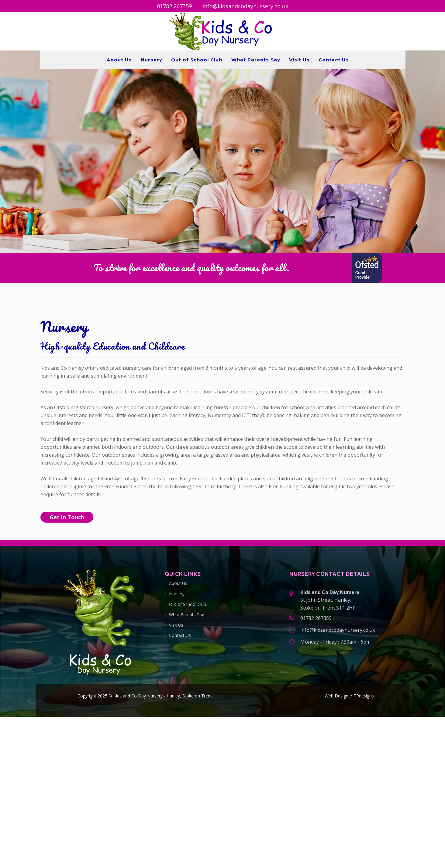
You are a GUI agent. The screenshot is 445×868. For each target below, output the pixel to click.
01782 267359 (174, 6)
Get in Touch (67, 517)
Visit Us (299, 60)
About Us (119, 60)
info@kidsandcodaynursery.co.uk (245, 6)
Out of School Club (197, 60)
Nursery (152, 60)
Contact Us (334, 60)
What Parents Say (256, 60)
